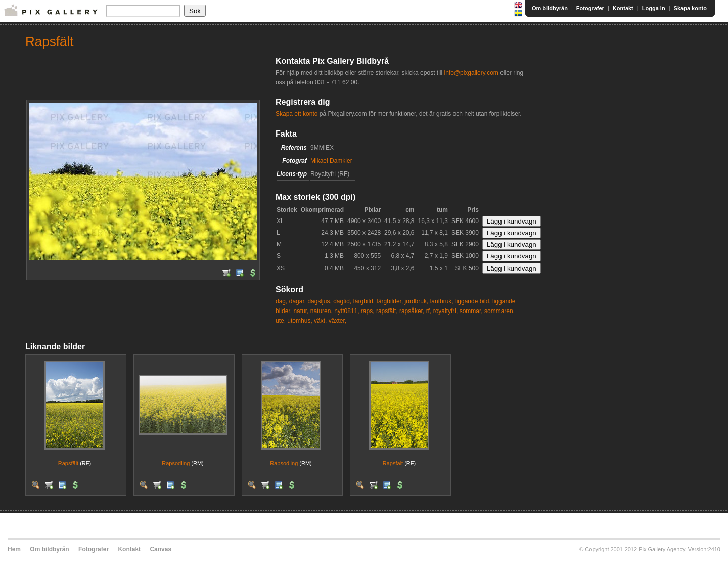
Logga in (654, 8)
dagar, (298, 301)
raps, (368, 311)
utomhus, (300, 321)
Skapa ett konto (297, 114)
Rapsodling (176, 463)
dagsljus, (319, 301)
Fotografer (590, 8)
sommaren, (499, 311)
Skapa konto (690, 8)
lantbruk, (442, 301)
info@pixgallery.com (471, 73)
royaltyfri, (446, 311)
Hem (14, 549)
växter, (337, 321)
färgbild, (364, 301)
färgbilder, (390, 301)
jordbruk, (417, 301)
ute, (281, 321)
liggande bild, (473, 301)
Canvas (161, 549)
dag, (281, 301)
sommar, (471, 311)
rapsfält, (387, 311)
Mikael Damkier (331, 161)
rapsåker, (412, 311)
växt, (320, 321)
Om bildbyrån (550, 8)
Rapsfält (68, 463)
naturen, (322, 311)
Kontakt (623, 8)
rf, (429, 311)
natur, (301, 311)
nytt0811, (347, 311)
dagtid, (342, 301)
